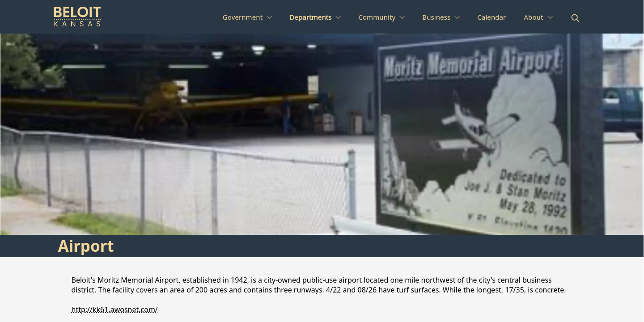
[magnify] (575, 18)
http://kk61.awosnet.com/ (115, 309)
